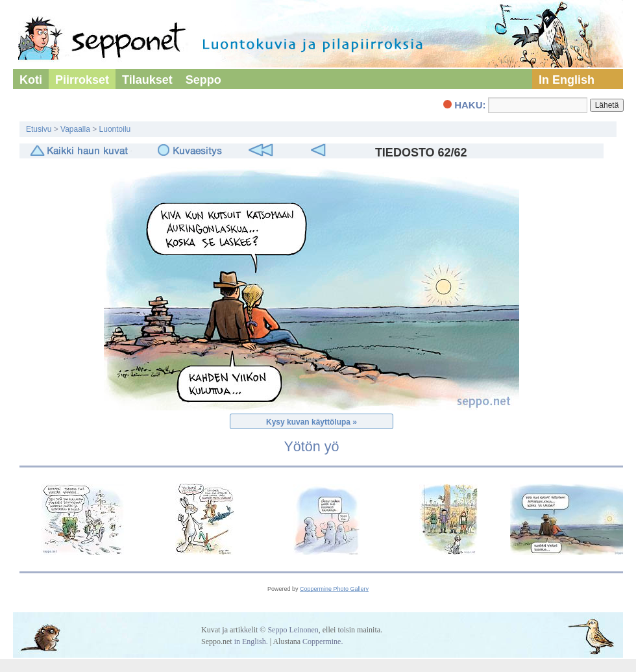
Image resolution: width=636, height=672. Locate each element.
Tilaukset (147, 80)
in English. (251, 641)
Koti (31, 80)
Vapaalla (75, 129)
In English (567, 80)
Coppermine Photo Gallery (334, 589)
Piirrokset (82, 80)
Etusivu (39, 129)
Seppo (203, 80)
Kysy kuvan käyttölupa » (312, 422)
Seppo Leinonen (293, 630)
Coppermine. (323, 641)
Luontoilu (115, 129)
